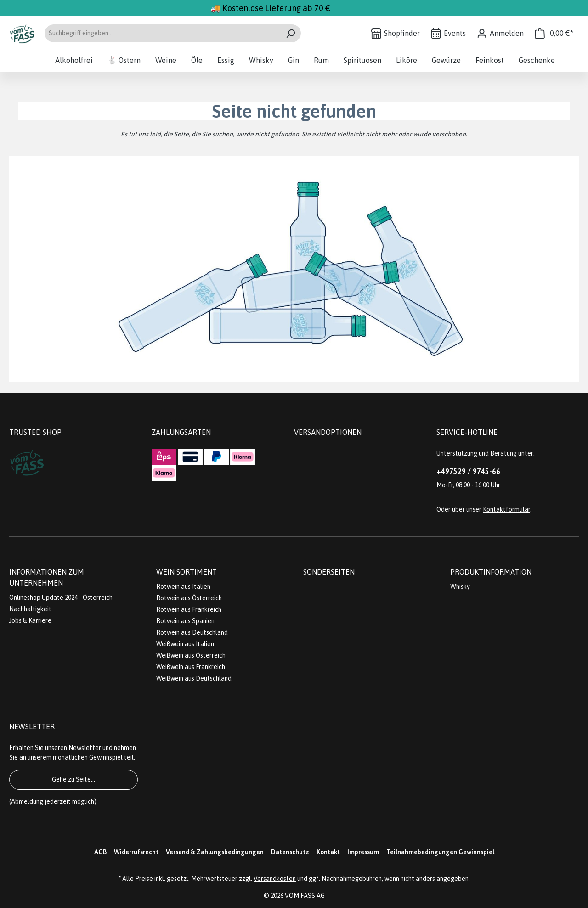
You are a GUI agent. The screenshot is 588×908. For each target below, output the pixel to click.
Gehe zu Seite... (73, 779)
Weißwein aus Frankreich (191, 667)
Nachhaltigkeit (30, 609)
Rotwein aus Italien (183, 587)
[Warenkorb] (554, 33)
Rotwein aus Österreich (189, 598)
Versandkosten (275, 879)
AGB (100, 852)
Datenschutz (290, 852)
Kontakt (328, 852)
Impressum (363, 852)
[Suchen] (291, 33)
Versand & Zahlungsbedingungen (215, 852)
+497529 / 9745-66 (468, 471)
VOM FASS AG (305, 896)
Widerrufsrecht (136, 852)
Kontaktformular (506, 509)
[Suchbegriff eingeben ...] (162, 33)
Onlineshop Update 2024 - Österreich (61, 598)
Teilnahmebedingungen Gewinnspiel (440, 852)
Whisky (460, 587)
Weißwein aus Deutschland (194, 678)
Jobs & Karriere (30, 620)
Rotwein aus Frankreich (189, 609)
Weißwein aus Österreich (191, 655)
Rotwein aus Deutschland (192, 632)
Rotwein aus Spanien (185, 621)
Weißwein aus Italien (185, 644)
